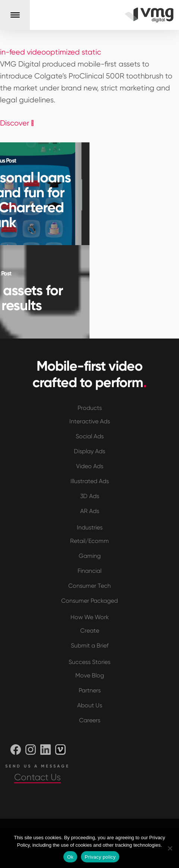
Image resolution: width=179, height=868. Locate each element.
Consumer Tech (89, 586)
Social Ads (90, 436)
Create (90, 631)
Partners (90, 690)
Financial (89, 571)
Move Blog (90, 675)
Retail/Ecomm (89, 541)
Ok (70, 857)
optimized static (73, 52)
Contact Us (37, 777)
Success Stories (89, 662)
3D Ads (90, 496)
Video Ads (90, 466)
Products (90, 408)
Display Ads (89, 451)
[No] (170, 848)
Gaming (90, 556)
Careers (90, 720)
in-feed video (23, 52)
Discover (17, 123)
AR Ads (90, 511)
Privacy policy (100, 857)
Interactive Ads (90, 421)
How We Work (90, 617)
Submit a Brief (90, 645)
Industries (90, 527)
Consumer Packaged (89, 601)
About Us (90, 705)
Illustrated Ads (90, 481)
